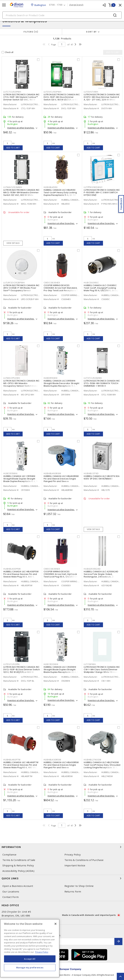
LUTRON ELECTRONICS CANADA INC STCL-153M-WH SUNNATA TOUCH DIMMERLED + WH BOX (102, 383)
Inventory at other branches (21, 128)
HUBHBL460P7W (12, 760)
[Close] (56, 924)
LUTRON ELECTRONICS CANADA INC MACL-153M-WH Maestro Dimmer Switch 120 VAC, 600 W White (21, 192)
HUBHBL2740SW (92, 760)
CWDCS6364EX (52, 283)
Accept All (30, 959)
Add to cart (13, 148)
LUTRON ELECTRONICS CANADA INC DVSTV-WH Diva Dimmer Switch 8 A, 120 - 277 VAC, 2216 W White (102, 97)
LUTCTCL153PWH (12, 92)
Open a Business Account (18, 886)
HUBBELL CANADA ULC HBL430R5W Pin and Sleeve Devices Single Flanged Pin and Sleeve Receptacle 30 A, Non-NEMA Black (62, 766)
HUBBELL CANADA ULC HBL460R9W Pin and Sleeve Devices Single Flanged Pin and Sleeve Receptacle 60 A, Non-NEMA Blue (61, 480)
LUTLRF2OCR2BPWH (14, 283)
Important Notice (75, 865)
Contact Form (11, 897)
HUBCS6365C (91, 283)
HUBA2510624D (92, 569)
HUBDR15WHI (51, 378)
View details (13, 243)
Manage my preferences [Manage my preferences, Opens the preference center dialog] (30, 968)
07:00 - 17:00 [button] (56, 5)
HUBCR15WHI (10, 473)
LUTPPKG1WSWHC (93, 187)
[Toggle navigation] (4, 5)
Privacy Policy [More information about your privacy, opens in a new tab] (42, 952)
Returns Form (73, 892)
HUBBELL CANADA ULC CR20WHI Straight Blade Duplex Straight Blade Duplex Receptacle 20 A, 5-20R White (62, 671)
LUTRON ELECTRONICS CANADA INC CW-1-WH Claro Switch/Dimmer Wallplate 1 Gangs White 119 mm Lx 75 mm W (102, 671)
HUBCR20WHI (51, 664)
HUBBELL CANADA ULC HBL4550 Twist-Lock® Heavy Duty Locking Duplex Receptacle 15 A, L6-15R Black (60, 194)
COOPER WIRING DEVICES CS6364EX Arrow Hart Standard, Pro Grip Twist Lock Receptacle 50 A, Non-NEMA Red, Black (62, 289)
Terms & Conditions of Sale (19, 860)
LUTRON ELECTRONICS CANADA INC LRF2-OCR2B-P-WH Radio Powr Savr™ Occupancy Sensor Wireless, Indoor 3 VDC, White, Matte (21, 290)
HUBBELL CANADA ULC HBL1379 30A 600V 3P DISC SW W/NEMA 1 (102, 477)
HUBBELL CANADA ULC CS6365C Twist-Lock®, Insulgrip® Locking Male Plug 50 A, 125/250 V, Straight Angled (102, 289)
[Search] (62, 15)
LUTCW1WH (90, 664)
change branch (76, 5)
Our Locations (11, 892)
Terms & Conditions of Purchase (84, 860)
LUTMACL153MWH (13, 187)
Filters (31, 32)
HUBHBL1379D (91, 473)
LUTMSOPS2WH (12, 378)
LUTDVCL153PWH (53, 92)
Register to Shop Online (79, 886)
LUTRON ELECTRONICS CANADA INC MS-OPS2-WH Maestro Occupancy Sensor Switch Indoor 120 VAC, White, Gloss (21, 385)
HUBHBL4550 (51, 187)
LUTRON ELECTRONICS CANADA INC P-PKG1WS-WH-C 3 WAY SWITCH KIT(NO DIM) (102, 192)
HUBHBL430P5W (12, 569)
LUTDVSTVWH (91, 92)
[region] (30, 948)
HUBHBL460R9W (52, 473)
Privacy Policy (73, 855)
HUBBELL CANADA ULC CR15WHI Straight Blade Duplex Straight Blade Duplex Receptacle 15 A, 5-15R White (21, 480)
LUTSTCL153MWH (93, 378)
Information (62, 847)
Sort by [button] (91, 32)
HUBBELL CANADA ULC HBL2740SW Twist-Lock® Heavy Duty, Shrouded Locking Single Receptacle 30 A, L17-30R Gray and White (102, 766)
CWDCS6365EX (52, 569)
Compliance (9, 855)
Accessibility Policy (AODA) (18, 871)
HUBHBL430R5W (52, 760)
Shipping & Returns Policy (18, 865)
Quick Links (62, 878)
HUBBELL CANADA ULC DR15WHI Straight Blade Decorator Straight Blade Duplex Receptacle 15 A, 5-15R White (61, 385)
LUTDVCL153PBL (12, 664)
